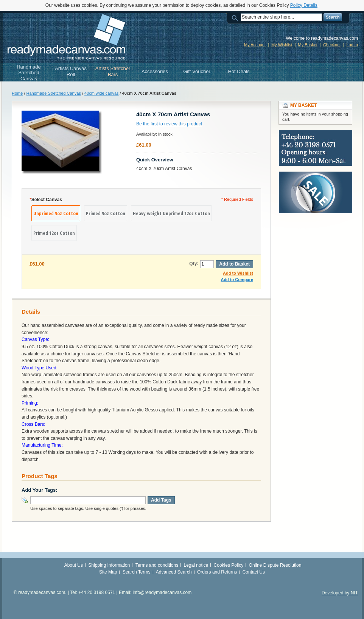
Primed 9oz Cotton (106, 213)
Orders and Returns (217, 572)
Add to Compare (237, 280)
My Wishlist (282, 45)
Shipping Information (109, 565)
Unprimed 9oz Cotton (56, 213)
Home (17, 93)
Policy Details (304, 5)
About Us (74, 565)
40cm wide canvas (102, 93)
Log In (352, 45)
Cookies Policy (229, 565)
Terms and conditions (157, 565)
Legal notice (196, 565)
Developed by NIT (340, 593)
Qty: (194, 264)
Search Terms (137, 572)
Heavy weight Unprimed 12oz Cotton (171, 213)
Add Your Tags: (40, 490)
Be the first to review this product (169, 124)
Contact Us (254, 572)
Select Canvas (46, 200)
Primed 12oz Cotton (54, 233)
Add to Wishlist (238, 273)
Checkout (332, 45)
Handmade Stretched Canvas (54, 93)
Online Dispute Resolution (275, 565)
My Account (255, 45)
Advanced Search (174, 572)
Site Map (108, 572)
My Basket (308, 45)
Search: (236, 17)
